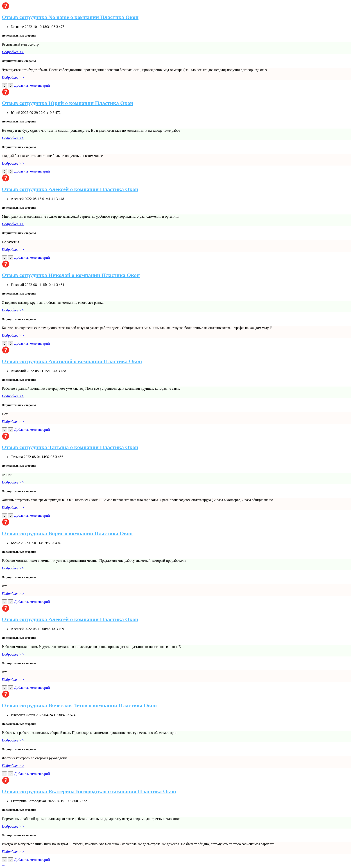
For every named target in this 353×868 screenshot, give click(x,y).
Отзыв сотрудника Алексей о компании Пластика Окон (70, 189)
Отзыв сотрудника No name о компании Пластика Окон (70, 17)
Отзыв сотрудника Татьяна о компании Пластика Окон (70, 447)
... (3, 864)
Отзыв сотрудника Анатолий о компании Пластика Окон (72, 361)
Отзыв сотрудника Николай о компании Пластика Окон (71, 275)
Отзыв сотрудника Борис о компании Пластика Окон (67, 533)
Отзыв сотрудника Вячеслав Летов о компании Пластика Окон (79, 705)
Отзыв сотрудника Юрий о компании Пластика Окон (68, 103)
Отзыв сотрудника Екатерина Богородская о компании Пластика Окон (89, 791)
